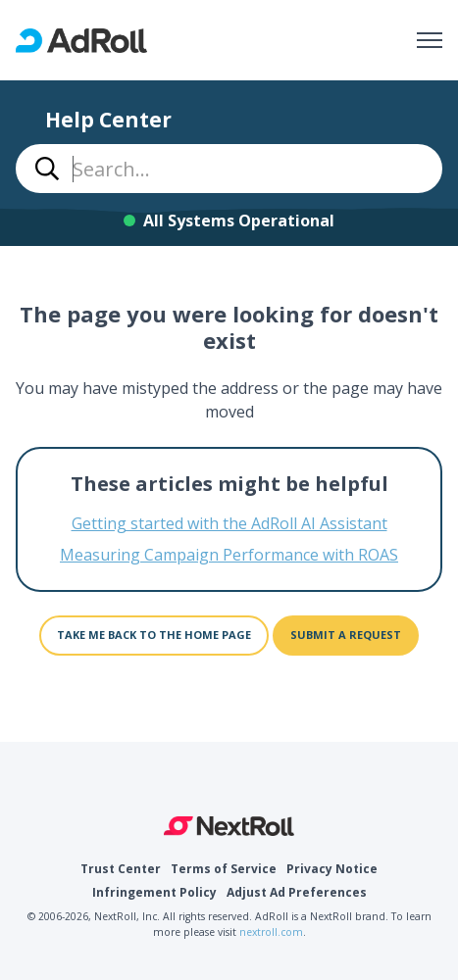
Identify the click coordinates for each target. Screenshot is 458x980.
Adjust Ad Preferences (297, 892)
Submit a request (346, 635)
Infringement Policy (154, 892)
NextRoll (229, 826)
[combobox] (229, 169)
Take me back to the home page (154, 635)
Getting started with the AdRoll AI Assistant (229, 523)
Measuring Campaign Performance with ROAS (229, 555)
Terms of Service (224, 869)
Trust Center (121, 869)
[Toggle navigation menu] (430, 40)
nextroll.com (271, 932)
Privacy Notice (332, 869)
